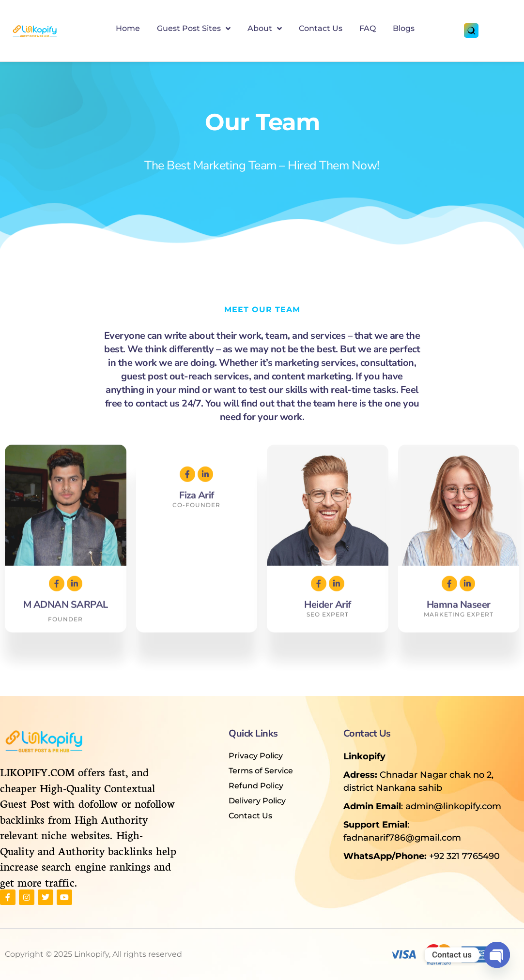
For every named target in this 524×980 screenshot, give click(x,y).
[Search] (471, 30)
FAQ (368, 28)
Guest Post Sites (194, 29)
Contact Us (321, 28)
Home (128, 28)
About (265, 29)
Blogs (404, 28)
